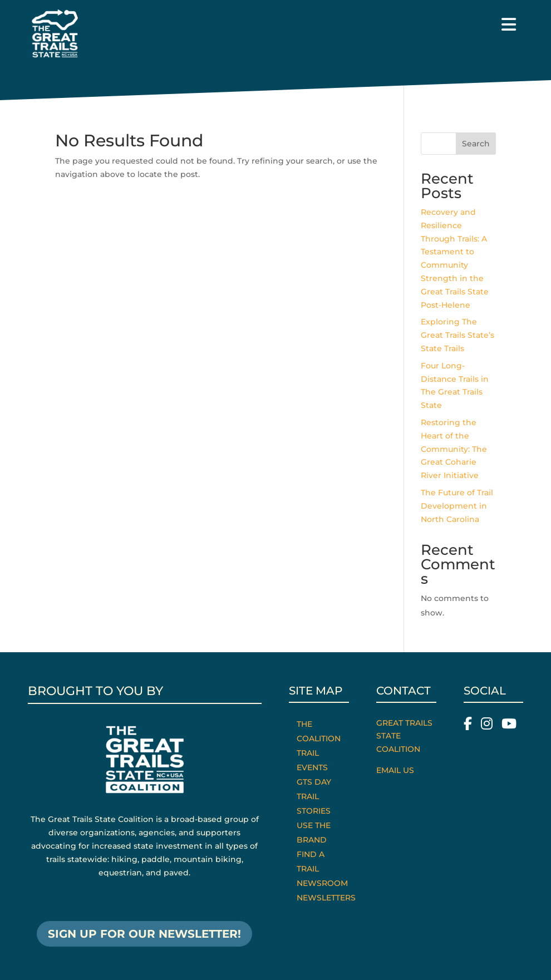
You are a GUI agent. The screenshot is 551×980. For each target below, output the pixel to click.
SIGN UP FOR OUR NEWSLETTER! (144, 934)
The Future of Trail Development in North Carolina (457, 506)
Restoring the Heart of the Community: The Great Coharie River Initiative (454, 449)
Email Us (395, 770)
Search (476, 144)
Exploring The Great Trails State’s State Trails (457, 335)
